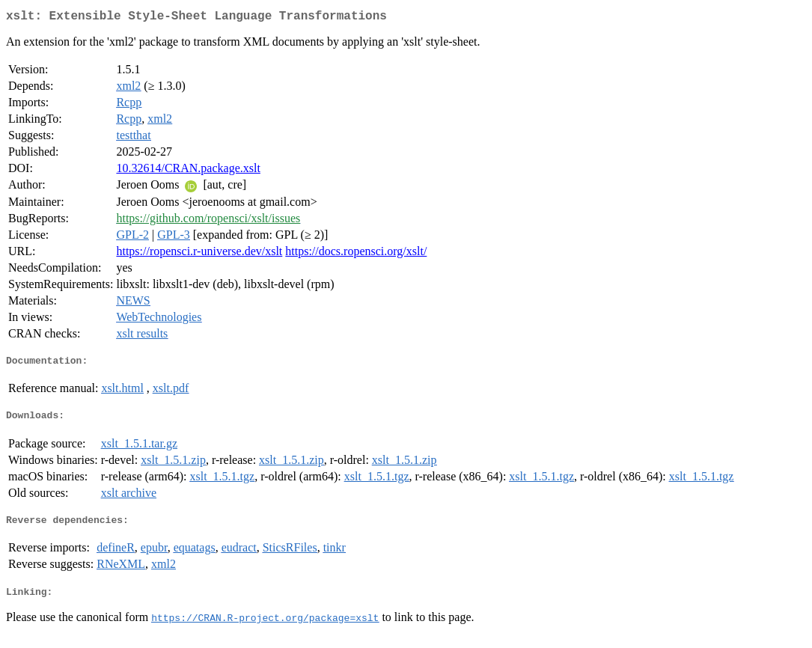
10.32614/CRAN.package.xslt (188, 171)
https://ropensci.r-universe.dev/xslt (199, 254)
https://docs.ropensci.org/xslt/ (356, 254)
